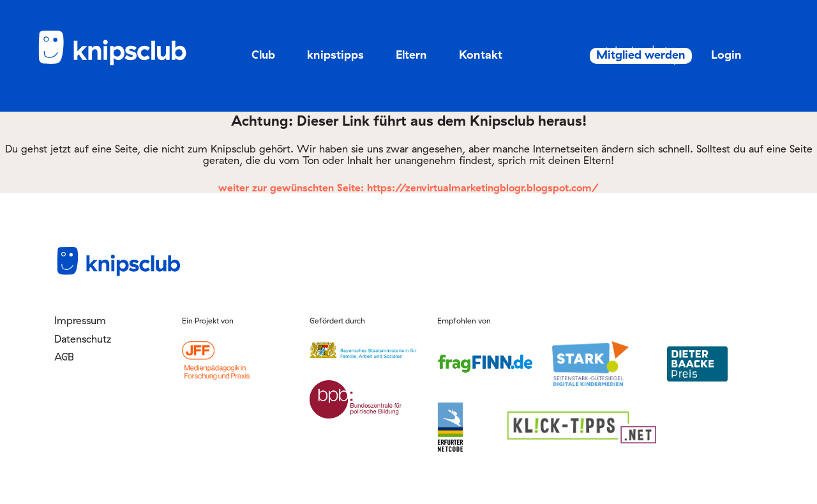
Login (712, 55)
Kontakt (481, 55)
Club (263, 55)
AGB (64, 357)
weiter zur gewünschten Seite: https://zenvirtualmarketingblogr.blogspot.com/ (408, 188)
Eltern (411, 55)
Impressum (80, 320)
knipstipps (335, 55)
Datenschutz (83, 339)
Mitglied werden (617, 55)
